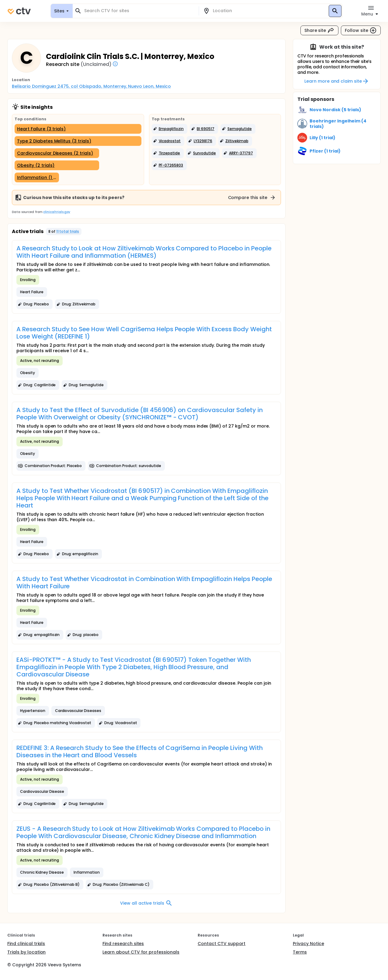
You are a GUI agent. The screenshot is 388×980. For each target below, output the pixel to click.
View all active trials (146, 903)
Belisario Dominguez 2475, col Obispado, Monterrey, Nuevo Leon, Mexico (91, 86)
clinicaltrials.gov (57, 212)
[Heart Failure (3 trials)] (78, 129)
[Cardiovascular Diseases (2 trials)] (57, 153)
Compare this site (252, 198)
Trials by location (26, 952)
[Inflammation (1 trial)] (37, 177)
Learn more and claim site (337, 81)
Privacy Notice (308, 944)
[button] (170, 129)
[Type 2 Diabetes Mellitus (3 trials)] (78, 141)
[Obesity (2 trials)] (57, 165)
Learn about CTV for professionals (141, 952)
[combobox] (139, 11)
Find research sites (123, 944)
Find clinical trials (26, 944)
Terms (300, 952)
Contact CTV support (222, 944)
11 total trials (68, 231)
